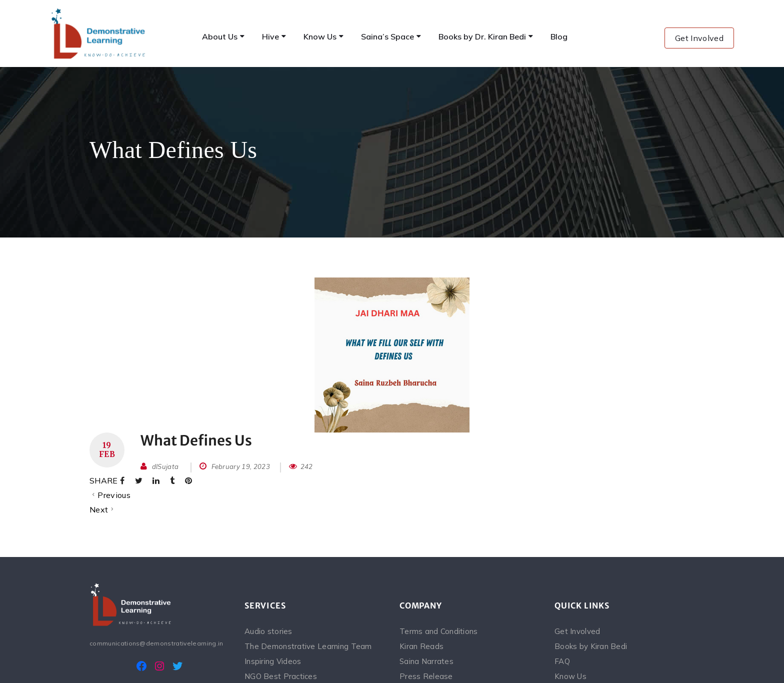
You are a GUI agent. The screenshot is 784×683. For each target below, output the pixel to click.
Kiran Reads (421, 646)
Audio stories (268, 631)
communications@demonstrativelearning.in (156, 643)
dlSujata (165, 466)
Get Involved (699, 38)
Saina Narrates (426, 661)
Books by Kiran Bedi (591, 646)
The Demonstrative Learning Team (308, 646)
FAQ (562, 661)
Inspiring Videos (273, 661)
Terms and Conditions (439, 631)
